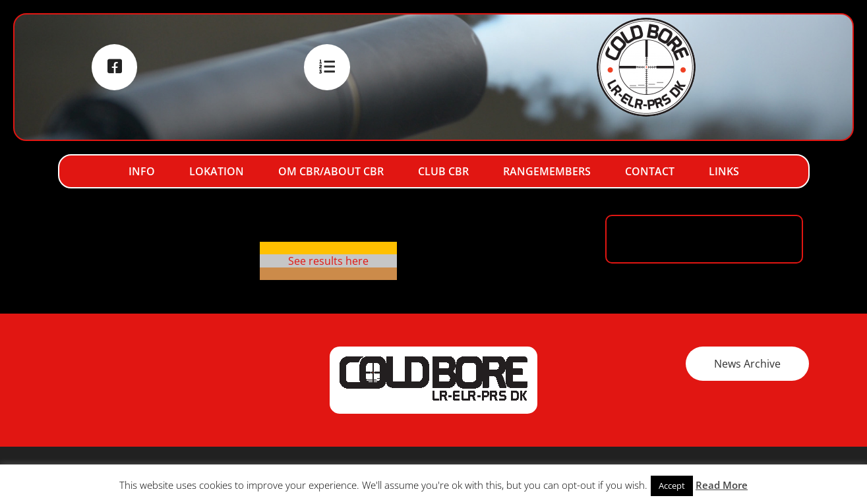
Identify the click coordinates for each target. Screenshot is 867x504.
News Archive (747, 364)
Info (142, 171)
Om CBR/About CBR (331, 171)
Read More (722, 485)
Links (724, 171)
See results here (328, 261)
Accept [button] (672, 486)
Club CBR (443, 171)
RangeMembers (547, 171)
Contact (650, 171)
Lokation (217, 171)
